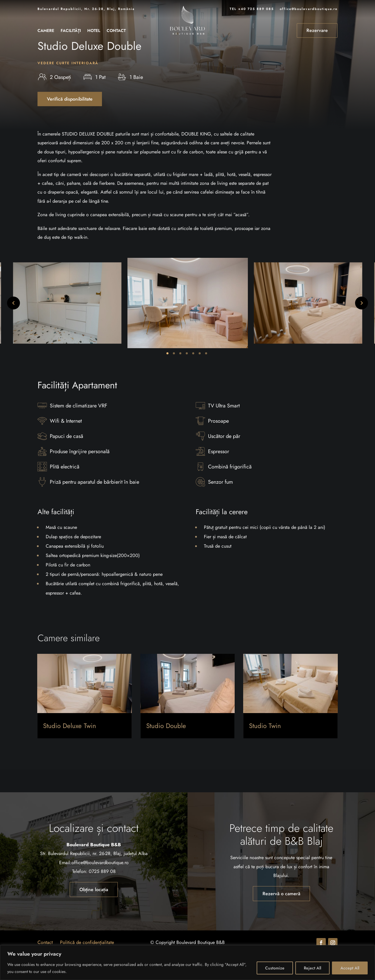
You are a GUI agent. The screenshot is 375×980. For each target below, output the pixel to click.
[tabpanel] (188, 326)
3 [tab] (180, 376)
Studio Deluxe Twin (70, 749)
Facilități (71, 31)
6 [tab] (200, 376)
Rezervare (317, 30)
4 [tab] (187, 376)
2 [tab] (174, 376)
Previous (13, 326)
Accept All (350, 968)
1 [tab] (167, 376)
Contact (116, 31)
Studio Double (166, 749)
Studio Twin (265, 749)
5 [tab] (193, 376)
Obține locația (94, 912)
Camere (46, 31)
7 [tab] (206, 376)
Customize (275, 968)
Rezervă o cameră (281, 916)
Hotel (94, 31)
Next (362, 326)
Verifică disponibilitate (70, 122)
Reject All (312, 968)
